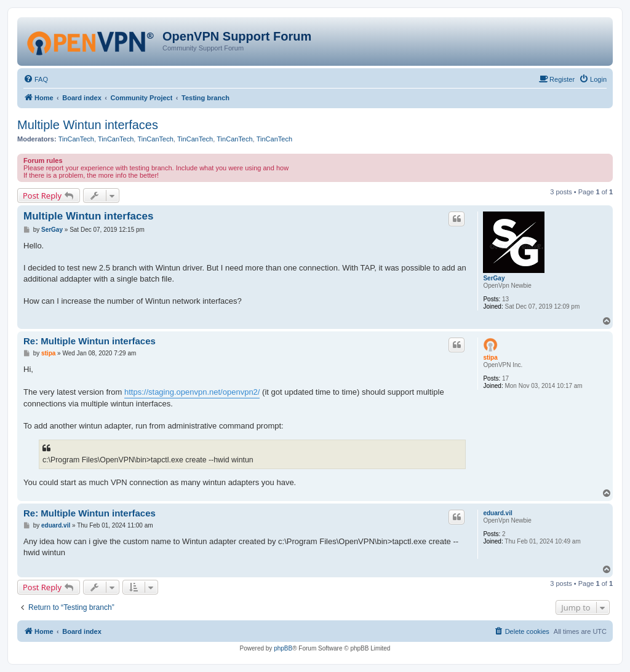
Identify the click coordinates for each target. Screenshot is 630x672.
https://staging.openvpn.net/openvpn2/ (192, 392)
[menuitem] (36, 79)
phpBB (283, 648)
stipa (490, 358)
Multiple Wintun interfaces (88, 125)
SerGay (494, 278)
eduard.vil (497, 513)
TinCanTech (76, 139)
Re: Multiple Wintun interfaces (90, 341)
